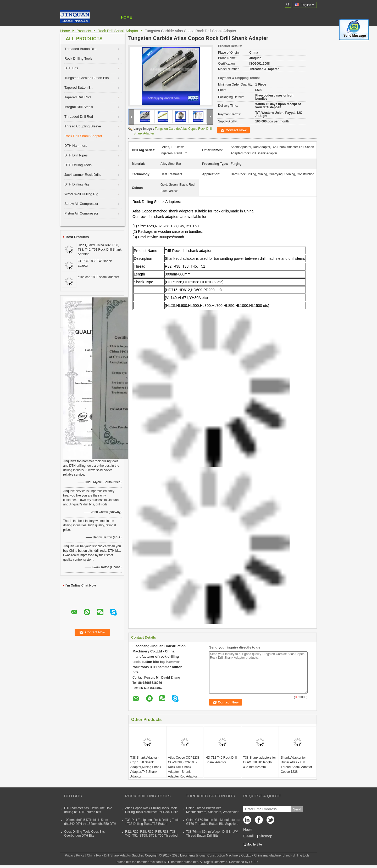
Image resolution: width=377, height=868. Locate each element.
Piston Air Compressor (81, 213)
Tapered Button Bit (78, 88)
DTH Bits (71, 68)
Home (126, 17)
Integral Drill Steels (79, 107)
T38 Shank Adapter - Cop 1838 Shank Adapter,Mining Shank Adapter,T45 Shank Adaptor (146, 767)
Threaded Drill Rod (79, 117)
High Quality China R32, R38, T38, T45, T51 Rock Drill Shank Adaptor (100, 250)
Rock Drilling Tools (78, 58)
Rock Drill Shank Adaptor (118, 31)
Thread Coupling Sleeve (83, 126)
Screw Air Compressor (81, 204)
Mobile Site (253, 844)
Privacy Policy (75, 855)
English (307, 5)
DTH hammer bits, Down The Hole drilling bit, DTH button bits (88, 810)
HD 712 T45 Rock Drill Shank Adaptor (221, 760)
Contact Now (236, 130)
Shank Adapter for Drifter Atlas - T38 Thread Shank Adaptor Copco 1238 (296, 765)
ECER (253, 862)
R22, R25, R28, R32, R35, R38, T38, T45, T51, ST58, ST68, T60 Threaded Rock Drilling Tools (151, 836)
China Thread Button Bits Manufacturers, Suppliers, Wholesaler (212, 810)
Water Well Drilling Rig (81, 194)
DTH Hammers (76, 146)
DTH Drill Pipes (76, 155)
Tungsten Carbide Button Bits (87, 78)
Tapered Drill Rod (77, 97)
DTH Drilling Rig (77, 184)
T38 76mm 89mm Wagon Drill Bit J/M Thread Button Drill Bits (212, 834)
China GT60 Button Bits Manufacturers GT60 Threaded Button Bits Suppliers (213, 822)
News (248, 830)
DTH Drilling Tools (78, 165)
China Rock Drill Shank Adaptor (109, 855)
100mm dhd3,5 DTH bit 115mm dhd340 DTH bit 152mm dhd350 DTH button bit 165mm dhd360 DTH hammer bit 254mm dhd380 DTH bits (90, 826)
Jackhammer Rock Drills (83, 175)
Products (84, 31)
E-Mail (248, 836)
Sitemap (265, 836)
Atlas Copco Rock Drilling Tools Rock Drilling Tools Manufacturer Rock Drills (152, 810)
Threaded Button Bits (80, 49)
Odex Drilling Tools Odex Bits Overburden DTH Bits (84, 834)
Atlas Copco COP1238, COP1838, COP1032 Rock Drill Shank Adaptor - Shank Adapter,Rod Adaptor (184, 767)
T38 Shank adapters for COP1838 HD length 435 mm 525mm (260, 762)
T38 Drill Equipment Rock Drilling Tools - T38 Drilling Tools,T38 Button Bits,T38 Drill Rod (152, 824)
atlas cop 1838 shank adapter (98, 277)
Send (297, 809)
